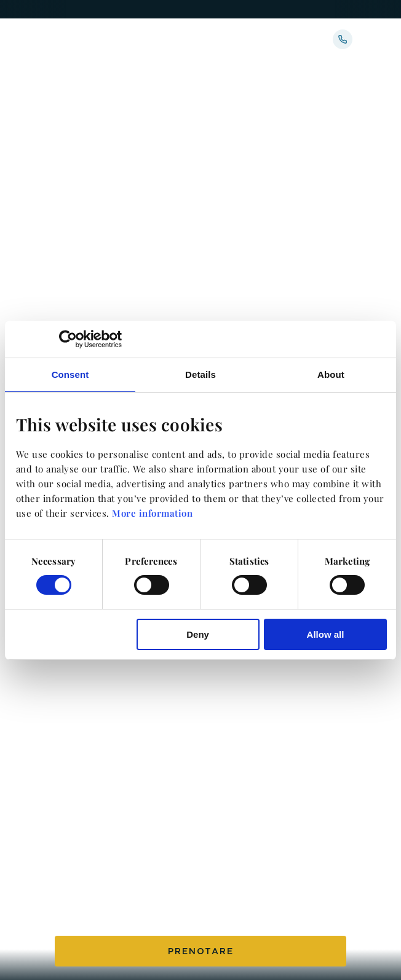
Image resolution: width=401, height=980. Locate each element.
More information (152, 513)
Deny (198, 634)
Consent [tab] (70, 374)
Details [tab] (200, 374)
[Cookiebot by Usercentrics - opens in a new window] (68, 339)
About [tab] (331, 374)
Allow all (326, 634)
